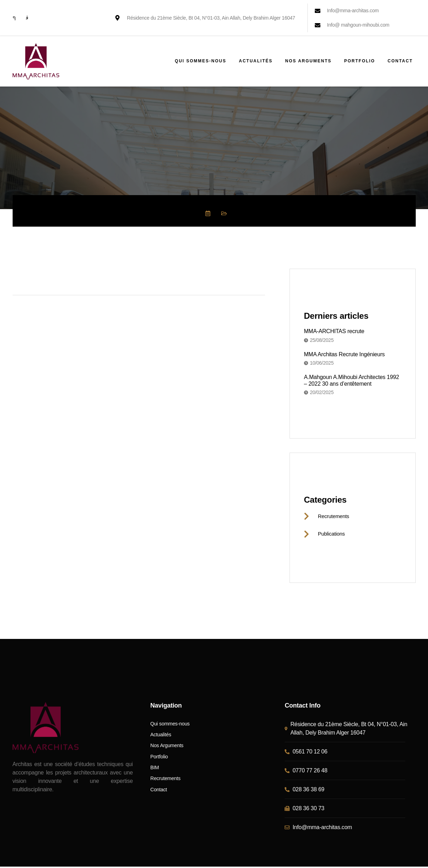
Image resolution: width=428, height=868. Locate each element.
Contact (400, 61)
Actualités (256, 61)
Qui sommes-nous (201, 61)
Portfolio (360, 61)
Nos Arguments (308, 61)
